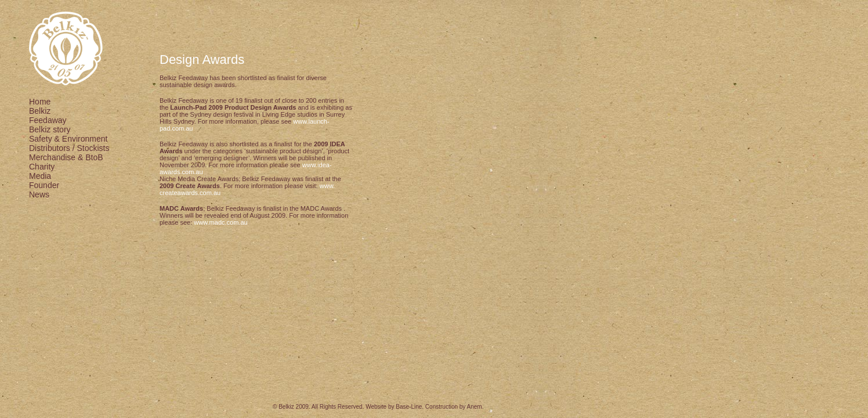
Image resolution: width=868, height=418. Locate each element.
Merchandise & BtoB (66, 157)
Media (40, 176)
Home (40, 102)
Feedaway (48, 120)
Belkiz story (50, 129)
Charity (42, 167)
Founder (44, 185)
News (39, 194)
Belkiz (40, 111)
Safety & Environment (68, 139)
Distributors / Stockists (69, 148)
